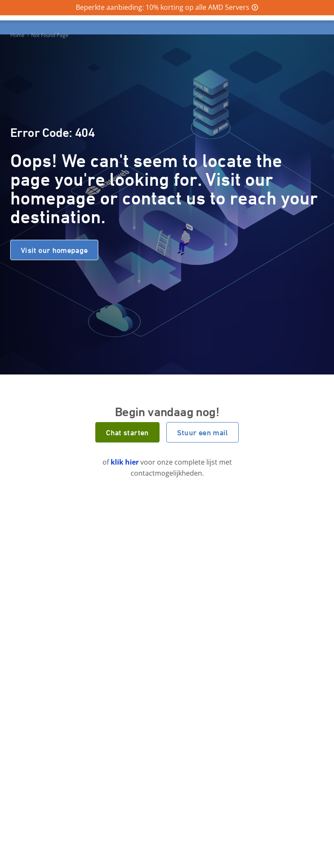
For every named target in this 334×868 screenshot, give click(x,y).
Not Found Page (50, 35)
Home (17, 35)
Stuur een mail (203, 432)
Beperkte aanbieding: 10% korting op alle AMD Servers (163, 7)
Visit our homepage (54, 250)
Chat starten (127, 432)
